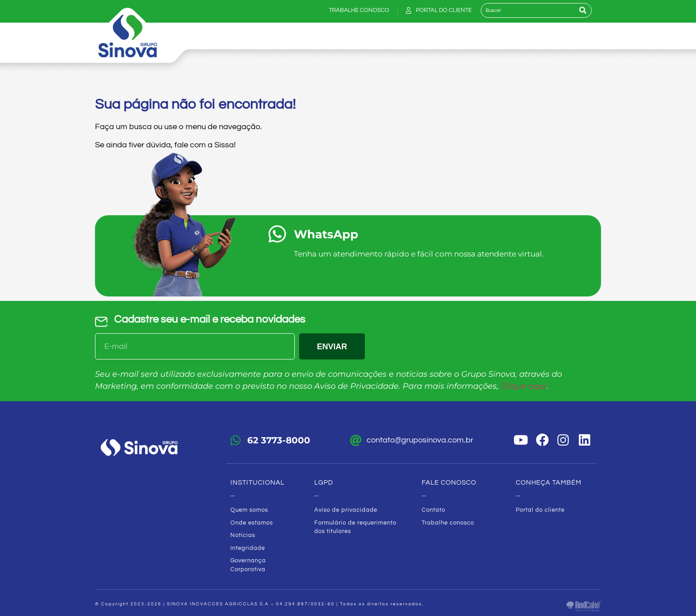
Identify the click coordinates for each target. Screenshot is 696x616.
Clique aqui (524, 386)
